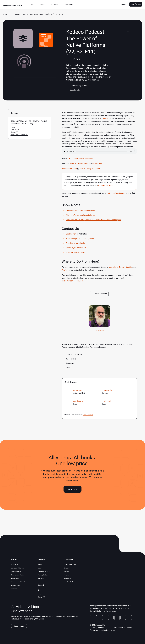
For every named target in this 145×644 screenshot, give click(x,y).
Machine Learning (81, 345)
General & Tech (110, 345)
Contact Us (42, 597)
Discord (67, 568)
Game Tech (15, 578)
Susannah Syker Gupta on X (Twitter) (80, 239)
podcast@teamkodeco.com (72, 281)
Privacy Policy (43, 575)
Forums (66, 575)
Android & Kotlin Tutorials (79, 347)
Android (73, 164)
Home (5, 14)
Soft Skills (121, 345)
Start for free (136, 4)
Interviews (100, 345)
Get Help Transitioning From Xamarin (80, 210)
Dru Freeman (93, 80)
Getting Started (68, 345)
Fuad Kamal (106, 401)
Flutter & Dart (16, 571)
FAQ (39, 594)
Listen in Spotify (85, 169)
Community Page (70, 564)
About (40, 564)
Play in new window (77, 158)
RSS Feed (96, 169)
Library (14, 589)
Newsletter (67, 578)
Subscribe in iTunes (70, 169)
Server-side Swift (17, 575)
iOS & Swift (16, 564)
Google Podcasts (84, 164)
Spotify (95, 164)
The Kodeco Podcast (98, 347)
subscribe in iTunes (116, 267)
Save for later (73, 90)
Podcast (92, 345)
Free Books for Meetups (72, 582)
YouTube (65, 270)
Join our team (88, 415)
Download (89, 158)
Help (39, 590)
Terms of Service (44, 571)
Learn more (72, 489)
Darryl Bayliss (78, 401)
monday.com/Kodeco (107, 186)
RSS (100, 164)
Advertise (41, 578)
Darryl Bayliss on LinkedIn (76, 248)
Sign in (124, 4)
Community (15, 585)
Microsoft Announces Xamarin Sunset (81, 215)
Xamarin (105, 119)
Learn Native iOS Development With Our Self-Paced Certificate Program (94, 220)
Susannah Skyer (108, 390)
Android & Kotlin (18, 568)
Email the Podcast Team (75, 252)
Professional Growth (19, 582)
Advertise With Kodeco (116, 193)
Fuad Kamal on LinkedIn (75, 243)
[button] (33, 4)
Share (125, 31)
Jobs (39, 568)
